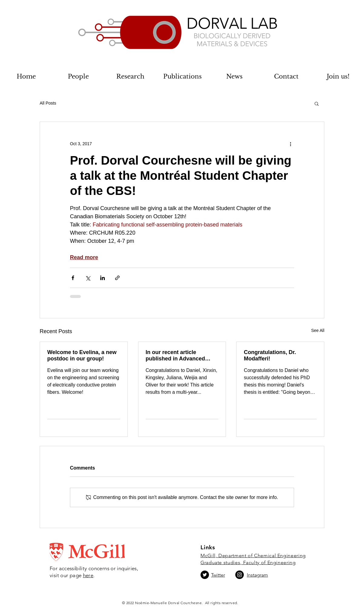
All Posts (48, 103)
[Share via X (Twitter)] (88, 278)
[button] (317, 103)
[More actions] (290, 144)
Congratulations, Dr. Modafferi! (270, 355)
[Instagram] (240, 575)
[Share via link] (117, 278)
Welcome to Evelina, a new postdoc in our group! (82, 355)
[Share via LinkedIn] (103, 278)
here (88, 575)
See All (318, 330)
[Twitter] (205, 575)
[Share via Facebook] (73, 278)
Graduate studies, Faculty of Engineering (248, 562)
